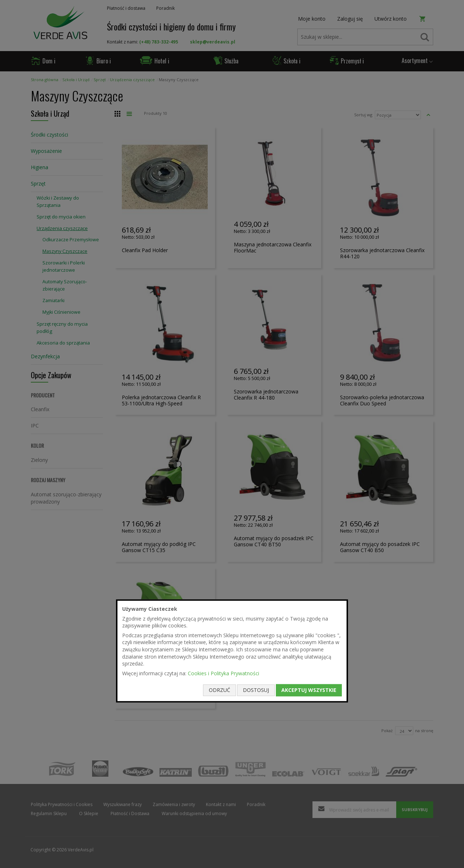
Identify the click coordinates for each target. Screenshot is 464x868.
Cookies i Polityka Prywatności (223, 673)
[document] (232, 651)
